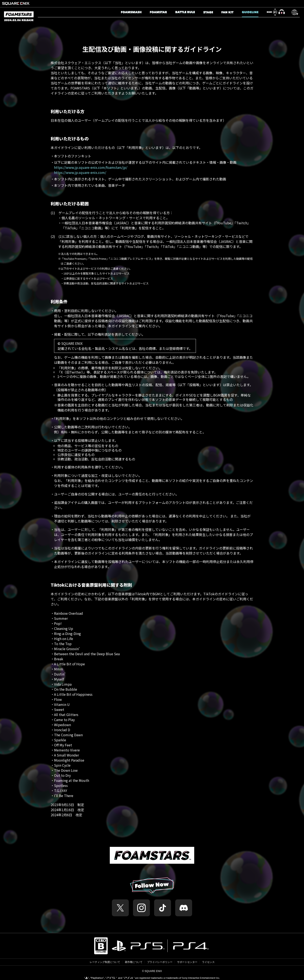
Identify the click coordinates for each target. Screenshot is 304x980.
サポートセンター (187, 962)
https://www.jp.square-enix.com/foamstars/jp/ (91, 167)
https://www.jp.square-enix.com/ (80, 172)
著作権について (134, 962)
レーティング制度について (105, 962)
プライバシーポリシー (160, 962)
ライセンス (208, 962)
